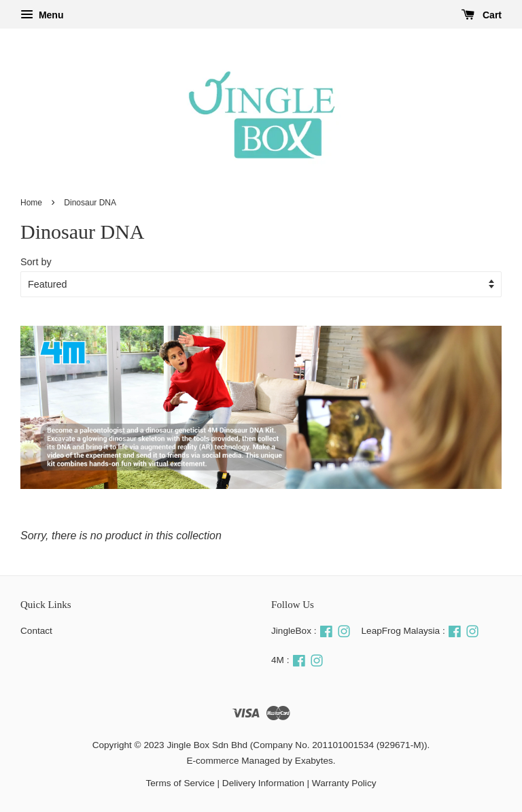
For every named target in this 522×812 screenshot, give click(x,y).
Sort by (36, 262)
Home (31, 203)
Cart (482, 15)
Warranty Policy (344, 783)
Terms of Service (180, 783)
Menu (42, 15)
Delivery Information (263, 783)
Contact (36, 631)
